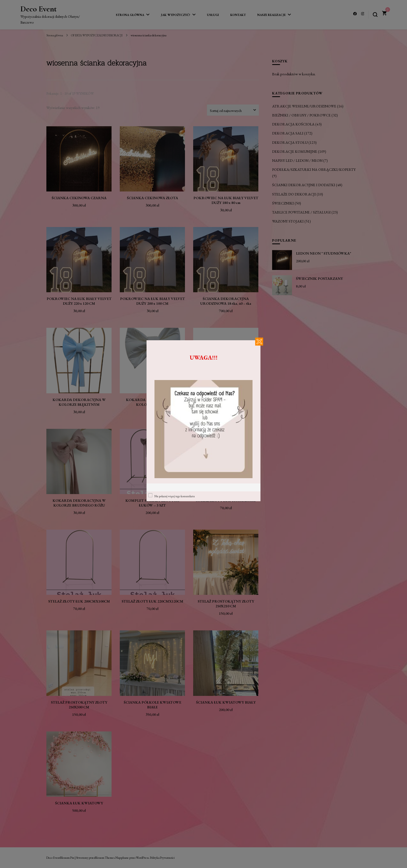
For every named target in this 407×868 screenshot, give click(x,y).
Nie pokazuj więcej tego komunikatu (175, 496)
